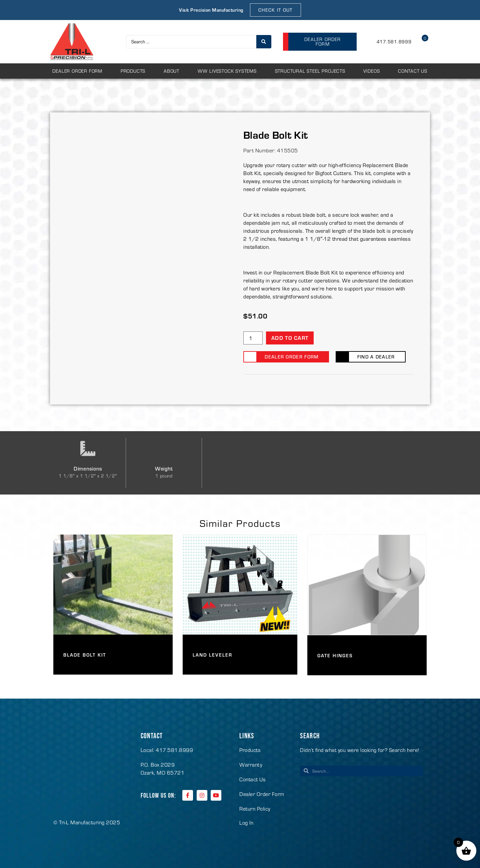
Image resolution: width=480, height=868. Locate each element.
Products (133, 71)
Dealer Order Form (77, 71)
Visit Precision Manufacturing (211, 10)
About (171, 71)
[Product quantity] (253, 338)
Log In (246, 823)
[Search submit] (264, 42)
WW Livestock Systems (227, 71)
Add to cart (290, 338)
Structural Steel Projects (310, 71)
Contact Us (413, 71)
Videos (371, 71)
